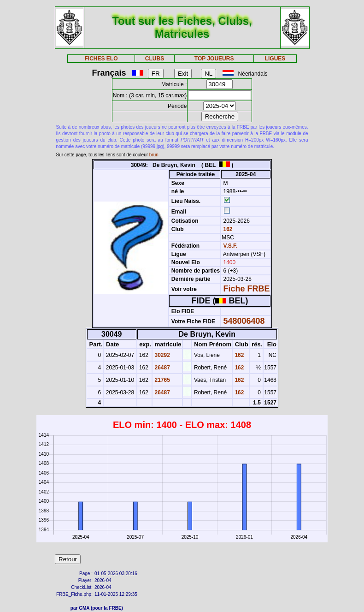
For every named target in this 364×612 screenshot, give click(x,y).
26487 (161, 368)
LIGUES (275, 59)
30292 (161, 355)
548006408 (244, 321)
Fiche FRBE (247, 289)
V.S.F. (231, 246)
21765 (161, 380)
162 (227, 229)
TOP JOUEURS (214, 59)
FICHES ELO (101, 59)
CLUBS (155, 59)
